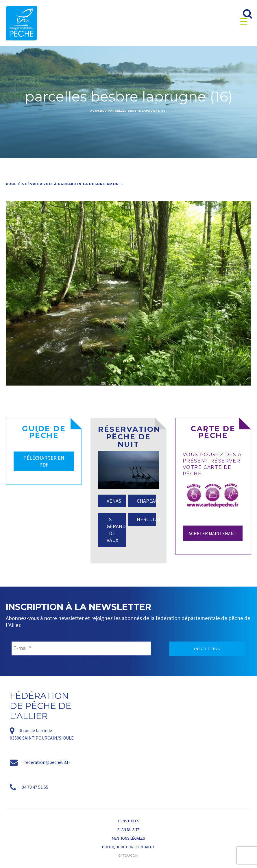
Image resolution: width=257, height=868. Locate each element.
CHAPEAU (146, 501)
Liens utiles (129, 821)
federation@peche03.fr (47, 762)
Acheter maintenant (213, 533)
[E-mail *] (81, 648)
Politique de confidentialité (128, 847)
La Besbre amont (102, 184)
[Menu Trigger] (244, 21)
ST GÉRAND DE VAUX (116, 530)
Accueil (97, 111)
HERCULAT (146, 519)
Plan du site (128, 830)
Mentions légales (128, 838)
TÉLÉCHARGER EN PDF (44, 461)
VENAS (114, 501)
